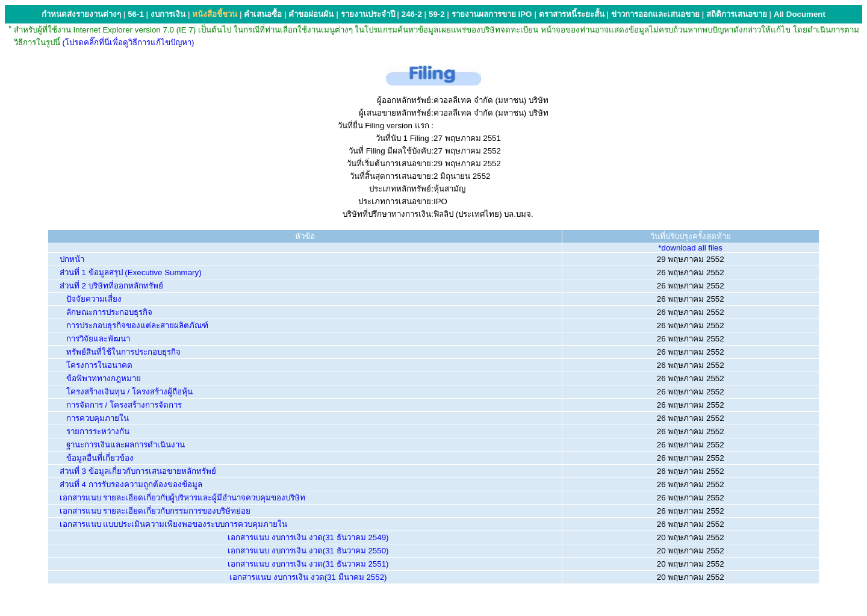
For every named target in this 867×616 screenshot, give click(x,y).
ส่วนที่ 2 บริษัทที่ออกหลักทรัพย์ (111, 286)
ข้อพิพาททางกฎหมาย (104, 378)
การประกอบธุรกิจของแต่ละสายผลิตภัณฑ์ (137, 325)
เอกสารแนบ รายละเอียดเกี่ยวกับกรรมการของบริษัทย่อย (155, 511)
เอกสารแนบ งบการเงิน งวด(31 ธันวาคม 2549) (308, 537)
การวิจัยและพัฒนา (98, 339)
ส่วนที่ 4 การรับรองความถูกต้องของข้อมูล (131, 484)
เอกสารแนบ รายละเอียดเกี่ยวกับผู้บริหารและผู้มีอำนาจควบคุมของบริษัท (183, 498)
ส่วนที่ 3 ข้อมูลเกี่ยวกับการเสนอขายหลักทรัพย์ (138, 471)
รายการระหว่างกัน (98, 431)
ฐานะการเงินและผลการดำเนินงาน (126, 445)
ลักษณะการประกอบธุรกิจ (109, 312)
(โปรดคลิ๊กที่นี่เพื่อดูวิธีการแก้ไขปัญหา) (129, 42)
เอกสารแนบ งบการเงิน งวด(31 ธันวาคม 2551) (308, 564)
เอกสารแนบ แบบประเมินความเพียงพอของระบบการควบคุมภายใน (174, 524)
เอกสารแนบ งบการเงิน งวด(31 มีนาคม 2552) (308, 577)
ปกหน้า (72, 259)
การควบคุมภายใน (98, 418)
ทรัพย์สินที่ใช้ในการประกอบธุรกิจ (123, 352)
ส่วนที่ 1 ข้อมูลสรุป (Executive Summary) (131, 272)
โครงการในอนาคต (99, 365)
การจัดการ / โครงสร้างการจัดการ (124, 405)
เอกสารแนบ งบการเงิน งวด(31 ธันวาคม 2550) (308, 551)
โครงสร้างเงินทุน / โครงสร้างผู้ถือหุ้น (129, 392)
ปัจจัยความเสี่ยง (94, 299)
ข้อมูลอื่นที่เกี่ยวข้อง (100, 458)
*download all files (690, 248)
